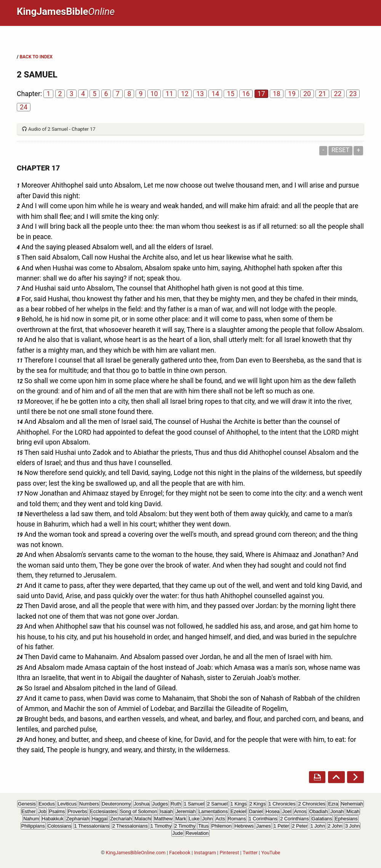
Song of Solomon (138, 811)
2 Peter (300, 826)
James (264, 826)
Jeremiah (186, 811)
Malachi (143, 819)
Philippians (33, 826)
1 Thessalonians (92, 826)
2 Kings (258, 804)
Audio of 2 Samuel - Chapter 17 (62, 129)
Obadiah (319, 811)
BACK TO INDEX (36, 57)
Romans (237, 819)
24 (24, 107)
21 (322, 94)
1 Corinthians (263, 819)
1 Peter (281, 826)
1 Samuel (194, 804)
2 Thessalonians (130, 826)
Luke (194, 819)
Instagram (205, 853)
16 (246, 94)
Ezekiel (238, 811)
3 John (352, 826)
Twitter (250, 853)
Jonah (337, 811)
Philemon (222, 826)
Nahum (31, 819)
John (208, 819)
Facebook (180, 853)
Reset (340, 150)
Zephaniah (78, 819)
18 (277, 94)
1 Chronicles (282, 804)
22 (338, 94)
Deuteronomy (116, 804)
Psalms (57, 811)
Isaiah (166, 811)
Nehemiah (352, 804)
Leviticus (67, 804)
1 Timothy (161, 826)
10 (154, 94)
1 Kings (239, 804)
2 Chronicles (312, 804)
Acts (220, 819)
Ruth (176, 804)
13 (200, 94)
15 (231, 94)
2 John (335, 826)
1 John (318, 826)
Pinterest (229, 853)
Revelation (197, 833)
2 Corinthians (294, 819)
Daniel (256, 811)
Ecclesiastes (103, 811)
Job (42, 811)
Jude (178, 833)
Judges (160, 804)
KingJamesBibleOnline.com (136, 853)
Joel (287, 811)
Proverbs (78, 811)
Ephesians (346, 819)
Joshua (142, 804)
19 (292, 94)
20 (307, 94)
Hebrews (244, 826)
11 (170, 94)
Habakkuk (53, 819)
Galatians (322, 819)
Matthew (163, 819)
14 (215, 94)
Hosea (273, 811)
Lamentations (213, 811)
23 (353, 94)
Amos (300, 811)
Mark (181, 819)
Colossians (60, 826)
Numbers (89, 804)
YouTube (271, 853)
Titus (203, 826)
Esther (29, 811)
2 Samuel (218, 804)
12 (185, 94)
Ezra (333, 804)
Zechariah (121, 819)
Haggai (100, 819)
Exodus (47, 804)
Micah (353, 811)
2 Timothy (185, 826)
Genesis (27, 804)
